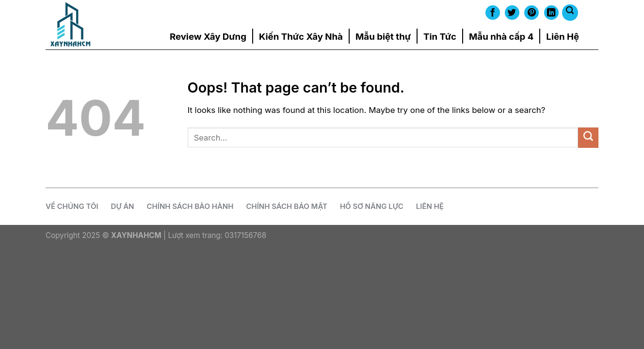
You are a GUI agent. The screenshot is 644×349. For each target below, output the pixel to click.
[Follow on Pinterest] (531, 13)
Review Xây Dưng (208, 36)
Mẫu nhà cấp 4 (501, 36)
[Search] (570, 13)
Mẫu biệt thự (383, 36)
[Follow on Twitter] (512, 13)
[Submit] (588, 137)
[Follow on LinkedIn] (551, 13)
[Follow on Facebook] (493, 13)
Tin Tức (440, 36)
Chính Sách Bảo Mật (287, 206)
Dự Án (123, 206)
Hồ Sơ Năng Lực (372, 206)
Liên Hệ (563, 36)
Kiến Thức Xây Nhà (301, 36)
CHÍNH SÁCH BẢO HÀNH (190, 206)
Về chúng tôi (72, 206)
